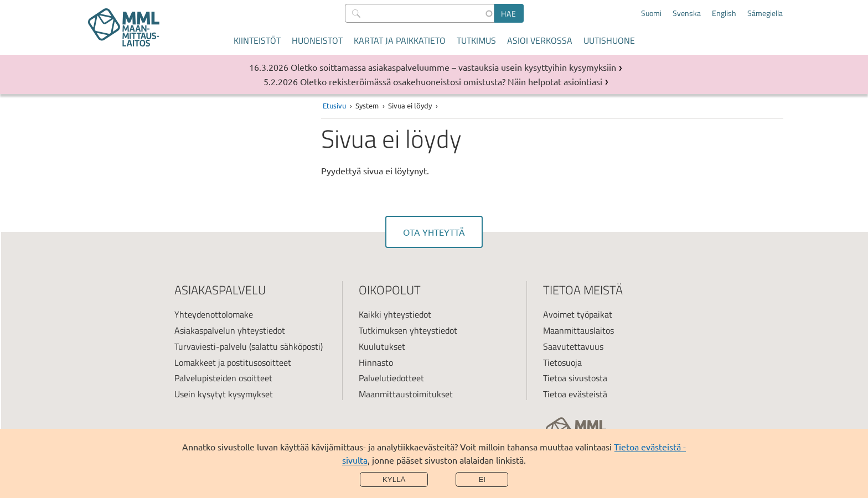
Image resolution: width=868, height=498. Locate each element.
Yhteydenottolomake (214, 314)
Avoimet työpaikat (578, 314)
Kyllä (394, 479)
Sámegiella (765, 13)
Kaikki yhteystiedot (395, 314)
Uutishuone (609, 40)
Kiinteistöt (257, 40)
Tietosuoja (562, 362)
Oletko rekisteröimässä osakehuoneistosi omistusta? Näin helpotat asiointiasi (451, 81)
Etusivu (334, 105)
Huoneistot (317, 40)
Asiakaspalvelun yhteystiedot (230, 330)
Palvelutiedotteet (391, 378)
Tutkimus (476, 40)
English (724, 13)
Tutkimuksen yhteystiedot (408, 330)
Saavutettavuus (573, 346)
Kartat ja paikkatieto (400, 40)
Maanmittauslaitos (578, 330)
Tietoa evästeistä (575, 394)
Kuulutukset (382, 346)
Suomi (651, 13)
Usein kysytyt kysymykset (224, 394)
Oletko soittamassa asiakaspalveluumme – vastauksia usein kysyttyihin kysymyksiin (453, 67)
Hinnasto (376, 362)
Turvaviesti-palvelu (211, 346)
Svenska (687, 13)
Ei (482, 479)
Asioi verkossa (540, 40)
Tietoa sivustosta (575, 378)
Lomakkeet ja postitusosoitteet (233, 362)
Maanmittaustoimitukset (406, 394)
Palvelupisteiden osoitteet (223, 378)
